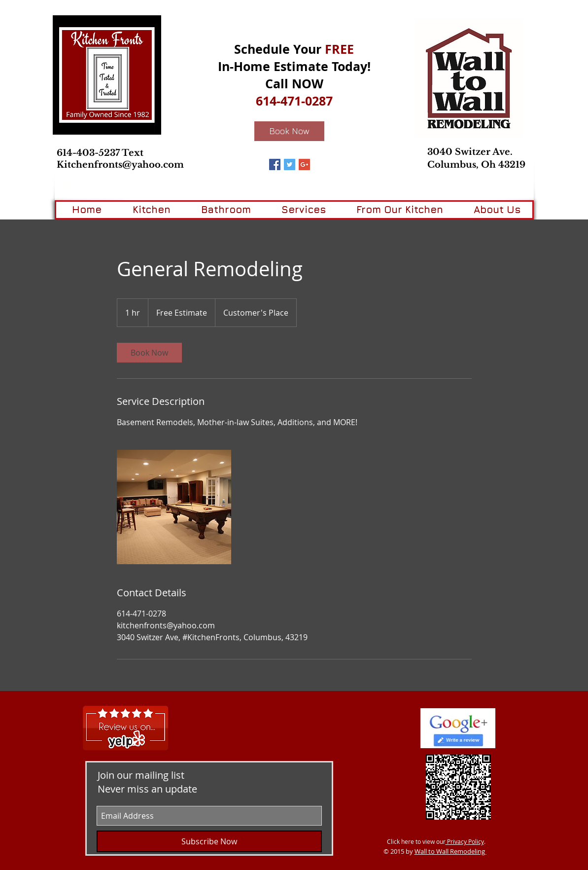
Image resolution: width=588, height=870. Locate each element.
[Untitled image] (174, 507)
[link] (149, 353)
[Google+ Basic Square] (304, 164)
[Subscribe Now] (209, 841)
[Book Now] (289, 131)
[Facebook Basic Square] (275, 164)
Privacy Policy (465, 841)
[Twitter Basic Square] (290, 164)
